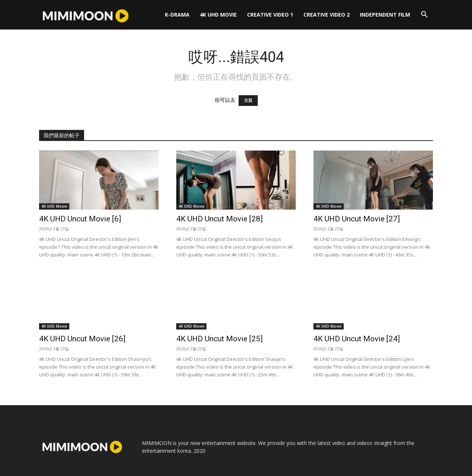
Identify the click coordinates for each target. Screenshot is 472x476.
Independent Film (385, 15)
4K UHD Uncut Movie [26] (82, 339)
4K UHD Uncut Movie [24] (357, 339)
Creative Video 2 (327, 15)
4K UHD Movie (218, 15)
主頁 (248, 101)
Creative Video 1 (270, 15)
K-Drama (177, 15)
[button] (424, 15)
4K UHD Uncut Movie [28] (219, 219)
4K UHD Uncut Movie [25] (219, 339)
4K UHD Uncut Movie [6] (80, 219)
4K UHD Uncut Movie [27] (357, 219)
